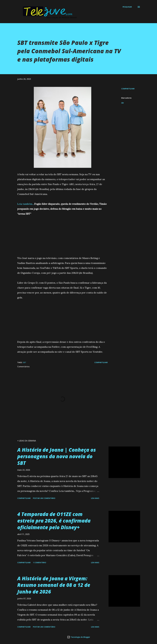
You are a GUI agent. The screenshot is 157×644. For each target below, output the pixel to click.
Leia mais (95, 498)
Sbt (122, 103)
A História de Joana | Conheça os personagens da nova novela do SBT (57, 456)
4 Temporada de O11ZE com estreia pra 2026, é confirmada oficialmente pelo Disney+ (54, 521)
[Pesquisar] (127, 7)
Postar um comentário (44, 498)
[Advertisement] (62, 233)
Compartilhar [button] (128, 89)
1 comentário (40, 562)
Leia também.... (26, 204)
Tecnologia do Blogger (79, 637)
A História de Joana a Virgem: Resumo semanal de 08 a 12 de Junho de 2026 (54, 585)
